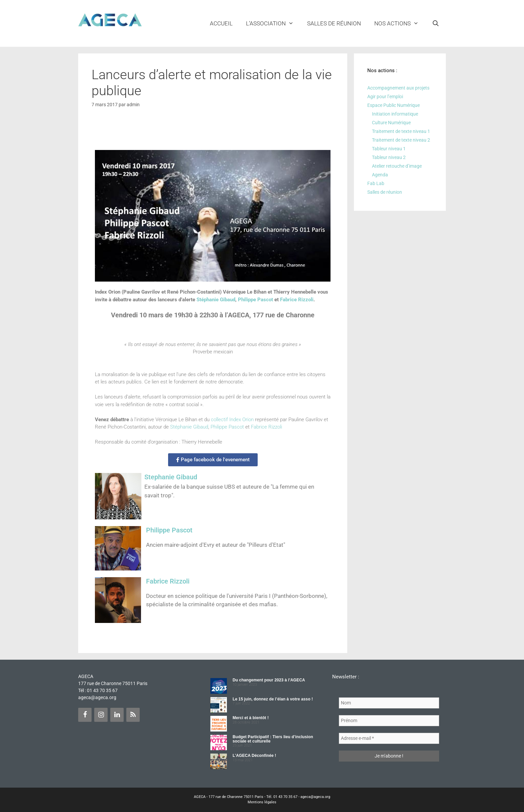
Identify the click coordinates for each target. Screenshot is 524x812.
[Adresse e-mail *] (389, 738)
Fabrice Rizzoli (297, 300)
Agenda (380, 175)
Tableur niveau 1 (389, 149)
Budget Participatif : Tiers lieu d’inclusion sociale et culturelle (273, 739)
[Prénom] (389, 721)
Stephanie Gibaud (171, 477)
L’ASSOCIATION (273, 23)
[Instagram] (101, 715)
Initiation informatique (395, 114)
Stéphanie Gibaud (216, 300)
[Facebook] (85, 715)
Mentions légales (262, 802)
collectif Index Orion (232, 420)
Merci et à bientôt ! (251, 718)
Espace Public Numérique (394, 105)
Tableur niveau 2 (389, 157)
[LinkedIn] (117, 715)
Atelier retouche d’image (397, 166)
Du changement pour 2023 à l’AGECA (269, 680)
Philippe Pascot (255, 300)
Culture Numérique (391, 123)
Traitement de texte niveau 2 (401, 140)
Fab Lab (376, 183)
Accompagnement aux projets (398, 88)
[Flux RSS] (133, 715)
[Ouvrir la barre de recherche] (435, 23)
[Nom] (389, 703)
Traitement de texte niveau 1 (401, 131)
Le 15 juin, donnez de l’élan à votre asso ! (273, 699)
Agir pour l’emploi (385, 97)
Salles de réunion (334, 23)
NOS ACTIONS (400, 23)
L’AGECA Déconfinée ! (254, 756)
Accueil (221, 23)
